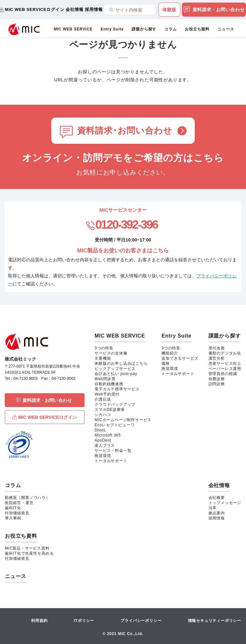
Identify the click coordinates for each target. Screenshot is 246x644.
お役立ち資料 (197, 29)
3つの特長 (104, 348)
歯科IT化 (13, 508)
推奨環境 (103, 456)
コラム (170, 29)
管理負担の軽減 (223, 374)
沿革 (213, 508)
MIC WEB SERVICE (73, 29)
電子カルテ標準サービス (117, 389)
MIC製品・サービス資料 (27, 548)
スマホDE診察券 (110, 410)
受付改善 (217, 348)
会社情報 (74, 9)
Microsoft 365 (108, 435)
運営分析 (217, 358)
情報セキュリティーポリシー (215, 621)
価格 (166, 363)
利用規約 (39, 621)
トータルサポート (111, 461)
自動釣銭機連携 (109, 384)
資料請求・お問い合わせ (214, 10)
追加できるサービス (180, 358)
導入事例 (13, 518)
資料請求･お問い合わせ (125, 131)
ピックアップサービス (115, 369)
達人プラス (105, 445)
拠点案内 (217, 513)
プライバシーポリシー (141, 621)
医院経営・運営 (19, 503)
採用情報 (94, 9)
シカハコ (103, 415)
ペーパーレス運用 (225, 369)
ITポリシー (84, 621)
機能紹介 (170, 353)
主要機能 (103, 358)
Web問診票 (105, 379)
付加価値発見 (17, 513)
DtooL (100, 430)
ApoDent (103, 440)
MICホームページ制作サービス (123, 420)
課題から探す (144, 29)
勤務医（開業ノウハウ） (27, 498)
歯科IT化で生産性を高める (29, 553)
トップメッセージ (225, 503)
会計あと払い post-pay (116, 374)
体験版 (169, 10)
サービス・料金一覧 (113, 451)
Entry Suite (112, 29)
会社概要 (217, 498)
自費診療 (217, 379)
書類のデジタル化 (225, 353)
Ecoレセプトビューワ (115, 425)
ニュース (226, 29)
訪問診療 (217, 384)
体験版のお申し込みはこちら (121, 363)
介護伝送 (103, 399)
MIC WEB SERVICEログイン (34, 9)
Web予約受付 (107, 394)
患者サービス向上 (225, 363)
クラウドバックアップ (115, 404)
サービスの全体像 (111, 353)
